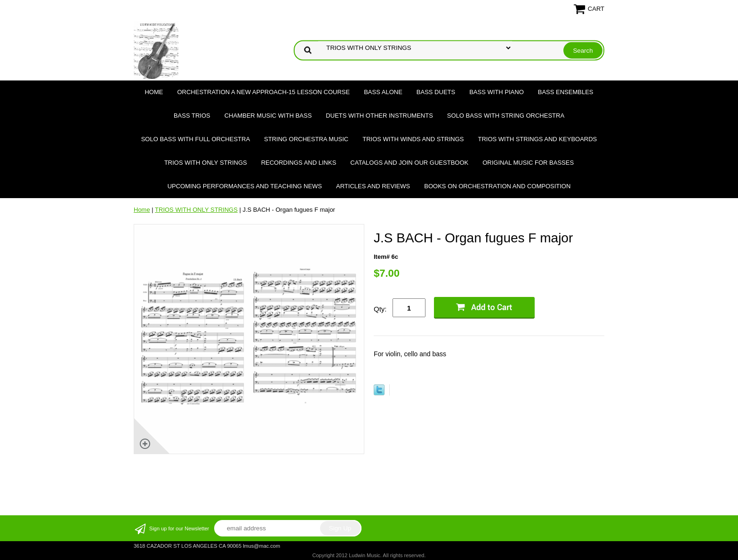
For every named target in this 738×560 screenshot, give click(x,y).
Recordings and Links (299, 163)
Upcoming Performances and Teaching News (245, 186)
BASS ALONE (383, 92)
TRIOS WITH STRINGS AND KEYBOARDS (537, 139)
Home (154, 92)
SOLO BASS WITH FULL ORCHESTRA (196, 139)
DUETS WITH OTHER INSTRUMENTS (379, 116)
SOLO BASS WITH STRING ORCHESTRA (506, 116)
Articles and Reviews (373, 186)
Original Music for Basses (528, 163)
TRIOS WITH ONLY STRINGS (206, 163)
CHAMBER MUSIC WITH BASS (268, 116)
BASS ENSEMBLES (566, 92)
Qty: (380, 309)
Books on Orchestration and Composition (497, 186)
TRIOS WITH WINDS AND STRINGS (413, 139)
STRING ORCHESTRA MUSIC (306, 139)
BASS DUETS (436, 92)
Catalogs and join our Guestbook (409, 163)
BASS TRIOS (192, 116)
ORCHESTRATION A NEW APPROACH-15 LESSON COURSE (263, 92)
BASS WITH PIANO (497, 92)
